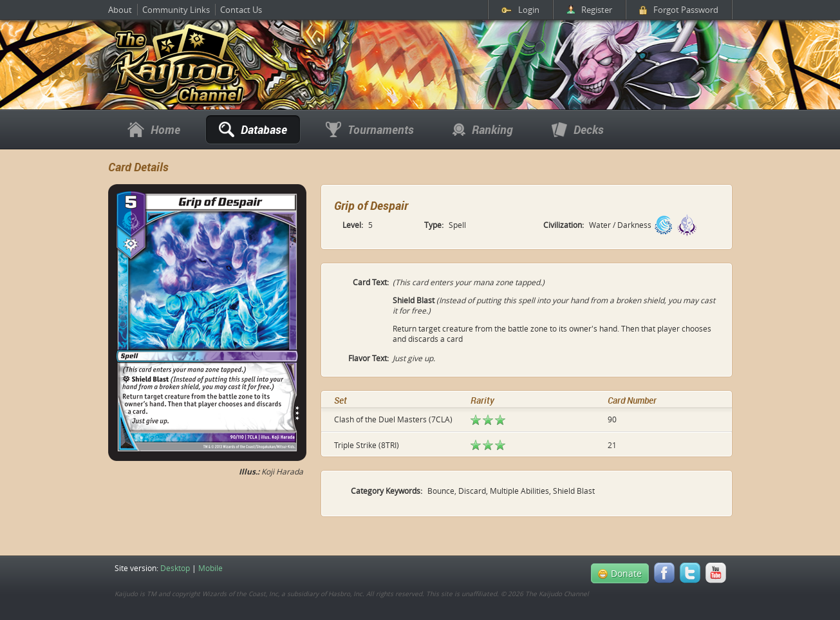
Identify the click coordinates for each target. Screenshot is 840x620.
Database (253, 129)
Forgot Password (679, 10)
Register (589, 10)
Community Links (176, 10)
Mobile (210, 568)
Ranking (483, 129)
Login (520, 10)
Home (154, 129)
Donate (620, 573)
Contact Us (241, 10)
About (120, 10)
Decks (578, 129)
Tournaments (370, 129)
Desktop (175, 568)
